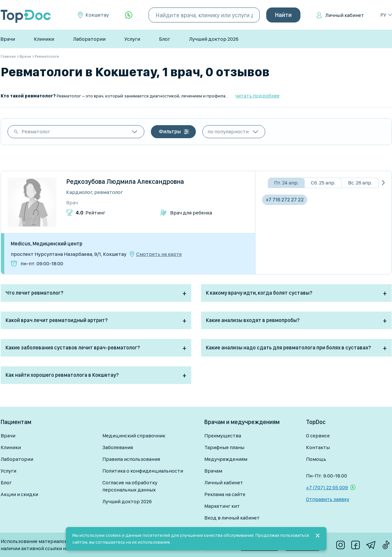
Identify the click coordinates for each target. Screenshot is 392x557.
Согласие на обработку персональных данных (130, 486)
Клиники (44, 39)
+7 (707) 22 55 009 (327, 487)
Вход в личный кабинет (232, 518)
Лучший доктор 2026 (214, 39)
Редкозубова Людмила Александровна (125, 182)
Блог (165, 39)
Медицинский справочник (134, 436)
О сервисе (318, 436)
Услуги (132, 39)
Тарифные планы (224, 447)
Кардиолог (79, 192)
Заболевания (118, 447)
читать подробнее (257, 96)
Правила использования (131, 459)
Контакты (318, 447)
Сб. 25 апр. (323, 183)
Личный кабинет (345, 15)
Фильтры (170, 132)
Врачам (213, 471)
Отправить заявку (328, 499)
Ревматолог (36, 132)
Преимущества (223, 436)
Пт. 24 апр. (286, 183)
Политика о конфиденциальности (143, 471)
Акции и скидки (19, 494)
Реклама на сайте (225, 494)
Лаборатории (89, 39)
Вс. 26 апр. (360, 183)
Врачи (8, 39)
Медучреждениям (226, 459)
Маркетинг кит (222, 506)
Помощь (316, 459)
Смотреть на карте (159, 254)
